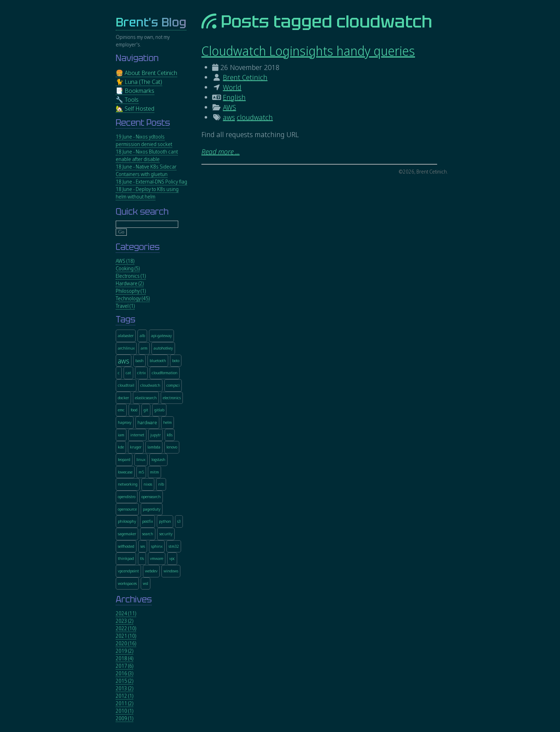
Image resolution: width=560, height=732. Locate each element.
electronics (172, 398)
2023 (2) (124, 621)
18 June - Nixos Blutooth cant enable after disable (147, 155)
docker (123, 398)
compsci (173, 385)
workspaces (127, 583)
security (166, 534)
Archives (134, 599)
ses (143, 546)
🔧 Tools (127, 99)
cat (128, 373)
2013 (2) (124, 688)
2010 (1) (124, 711)
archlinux (126, 348)
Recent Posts (143, 123)
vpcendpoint (128, 571)
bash (139, 360)
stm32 (174, 546)
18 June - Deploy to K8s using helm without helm (147, 193)
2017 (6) (124, 666)
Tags (126, 319)
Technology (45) (133, 298)
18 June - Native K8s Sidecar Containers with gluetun (146, 170)
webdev (151, 571)
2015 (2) (124, 681)
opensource (127, 509)
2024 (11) (126, 613)
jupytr (156, 435)
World (232, 87)
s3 (179, 521)
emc (121, 410)
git (146, 410)
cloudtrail (126, 385)
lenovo (172, 447)
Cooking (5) (128, 268)
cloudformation (165, 373)
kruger (136, 447)
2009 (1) (124, 718)
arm (144, 348)
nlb (161, 484)
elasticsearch (146, 398)
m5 (141, 472)
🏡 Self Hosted (135, 108)
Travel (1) (125, 306)
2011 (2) (124, 703)
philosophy (127, 521)
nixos (148, 484)
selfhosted (126, 546)
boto (176, 360)
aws (229, 117)
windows (171, 571)
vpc (172, 558)
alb (142, 335)
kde (121, 447)
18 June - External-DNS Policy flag (151, 182)
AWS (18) (125, 261)
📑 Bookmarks (135, 91)
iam (121, 435)
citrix (141, 373)
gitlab (159, 410)
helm (167, 422)
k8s (170, 435)
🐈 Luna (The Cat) (139, 82)
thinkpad (126, 558)
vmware (157, 558)
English (234, 97)
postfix (147, 521)
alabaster (126, 335)
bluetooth (158, 360)
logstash (158, 459)
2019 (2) (124, 651)
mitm (154, 472)
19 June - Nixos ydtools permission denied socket (144, 140)
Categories (138, 247)
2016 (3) (124, 673)
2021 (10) (126, 636)
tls (142, 558)
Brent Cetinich (245, 77)
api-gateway (161, 335)
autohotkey (163, 348)
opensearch (151, 497)
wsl (146, 583)
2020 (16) (126, 643)
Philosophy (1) (131, 291)
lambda (154, 447)
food (134, 410)
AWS (229, 107)
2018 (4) (124, 658)
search (148, 534)
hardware (147, 423)
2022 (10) (126, 628)
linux (141, 459)
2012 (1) (124, 696)
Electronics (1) (131, 276)
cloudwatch (255, 117)
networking (128, 484)
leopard (124, 459)
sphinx (157, 546)
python (165, 521)
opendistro (127, 497)
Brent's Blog (151, 22)
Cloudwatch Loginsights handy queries (308, 51)
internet (137, 435)
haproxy (125, 422)
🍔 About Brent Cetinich (146, 73)
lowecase (125, 472)
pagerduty (152, 509)
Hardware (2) (130, 283)
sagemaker (127, 534)
